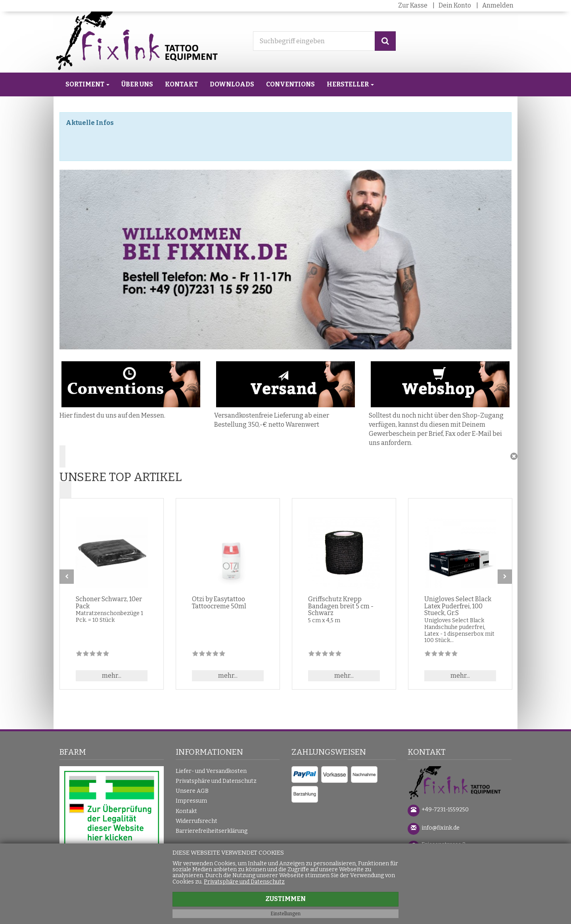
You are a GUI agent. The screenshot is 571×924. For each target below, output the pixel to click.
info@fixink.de (441, 828)
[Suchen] (385, 41)
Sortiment (87, 84)
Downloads (232, 84)
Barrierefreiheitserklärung (212, 831)
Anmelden (498, 5)
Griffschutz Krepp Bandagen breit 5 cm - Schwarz (341, 606)
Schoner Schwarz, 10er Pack (109, 603)
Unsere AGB (192, 791)
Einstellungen (285, 914)
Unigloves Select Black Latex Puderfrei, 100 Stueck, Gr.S (458, 606)
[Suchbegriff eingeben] (314, 41)
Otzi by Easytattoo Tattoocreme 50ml (219, 603)
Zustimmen (285, 899)
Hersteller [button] (350, 84)
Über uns (137, 84)
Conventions (290, 84)
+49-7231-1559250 (445, 810)
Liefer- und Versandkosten (211, 771)
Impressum (191, 801)
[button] (285, 474)
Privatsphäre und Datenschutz (216, 781)
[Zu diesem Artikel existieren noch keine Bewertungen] (93, 655)
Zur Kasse (413, 5)
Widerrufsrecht (196, 821)
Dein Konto (455, 5)
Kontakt (181, 84)
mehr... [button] (112, 676)
